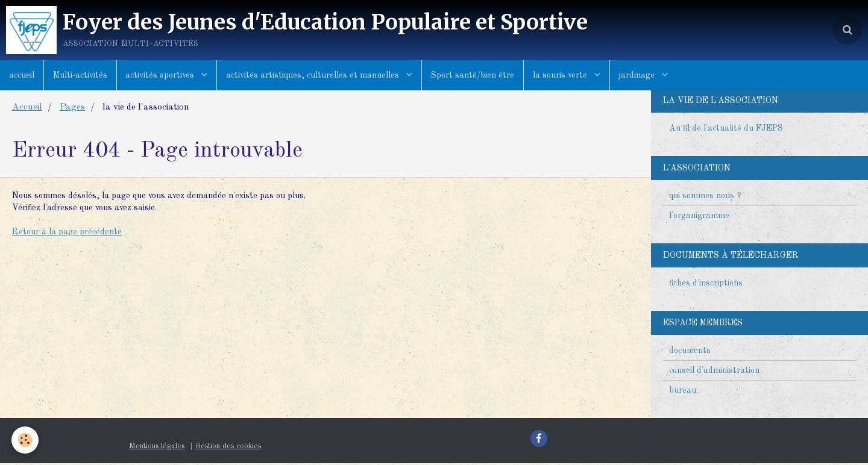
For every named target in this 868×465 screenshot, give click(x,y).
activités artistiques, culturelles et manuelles (314, 75)
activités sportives (162, 75)
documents (690, 352)
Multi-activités (80, 75)
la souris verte (562, 75)
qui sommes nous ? (705, 198)
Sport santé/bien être (473, 75)
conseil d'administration (714, 372)
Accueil (27, 109)
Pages (72, 109)
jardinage (639, 75)
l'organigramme (699, 217)
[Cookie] (26, 440)
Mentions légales (157, 448)
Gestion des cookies (228, 448)
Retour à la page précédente (67, 234)
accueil (22, 75)
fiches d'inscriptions (706, 285)
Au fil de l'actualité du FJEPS (726, 130)
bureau (683, 392)
